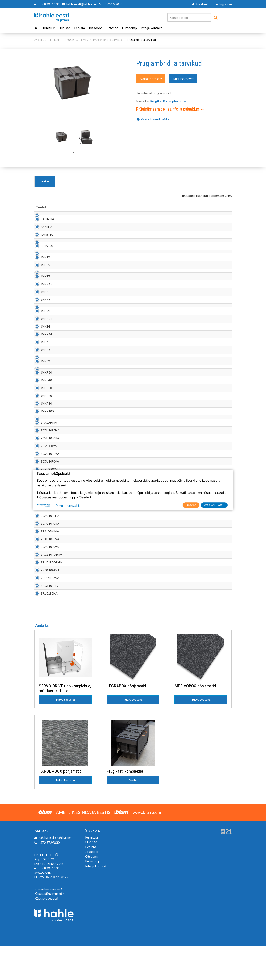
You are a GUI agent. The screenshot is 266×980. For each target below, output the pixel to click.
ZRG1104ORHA (47, 588)
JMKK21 (42, 340)
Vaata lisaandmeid (153, 119)
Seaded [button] (191, 505)
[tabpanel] (62, 137)
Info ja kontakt (151, 28)
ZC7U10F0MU (46, 526)
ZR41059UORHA (48, 542)
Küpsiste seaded (46, 932)
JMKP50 (42, 417)
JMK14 (41, 347)
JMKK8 (41, 316)
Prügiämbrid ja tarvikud (108, 40)
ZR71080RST (45, 534)
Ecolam (79, 28)
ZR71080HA (44, 456)
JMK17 (41, 293)
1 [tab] (74, 153)
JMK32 (41, 386)
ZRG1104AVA (45, 604)
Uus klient (200, 4)
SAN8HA (42, 231)
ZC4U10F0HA (45, 557)
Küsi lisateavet (183, 79)
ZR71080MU (45, 510)
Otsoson (112, 28)
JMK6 (40, 363)
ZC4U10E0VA (45, 573)
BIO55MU (43, 254)
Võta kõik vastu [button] (214, 505)
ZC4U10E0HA (45, 549)
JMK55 (41, 278)
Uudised (64, 28)
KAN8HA (42, 239)
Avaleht (39, 40)
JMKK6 (41, 371)
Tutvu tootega (65, 733)
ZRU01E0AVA (45, 611)
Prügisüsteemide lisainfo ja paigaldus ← (170, 109)
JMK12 (41, 270)
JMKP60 (42, 425)
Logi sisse (224, 4)
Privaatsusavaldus (48, 922)
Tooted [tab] (45, 181)
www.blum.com (147, 846)
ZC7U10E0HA (45, 464)
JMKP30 (42, 402)
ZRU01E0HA (45, 627)
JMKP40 (42, 410)
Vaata (133, 813)
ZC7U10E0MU (46, 518)
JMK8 (40, 309)
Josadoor (95, 28)
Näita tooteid (151, 79)
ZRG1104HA (45, 619)
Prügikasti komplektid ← (168, 101)
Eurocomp (129, 28)
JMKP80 (42, 433)
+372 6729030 (113, 4)
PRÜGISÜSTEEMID (77, 40)
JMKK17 (42, 301)
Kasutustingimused (49, 927)
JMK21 (41, 332)
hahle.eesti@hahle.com (81, 4)
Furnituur (48, 28)
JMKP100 (43, 441)
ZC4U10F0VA (45, 580)
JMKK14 (42, 355)
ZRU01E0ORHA (47, 596)
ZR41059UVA (45, 565)
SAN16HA (43, 223)
